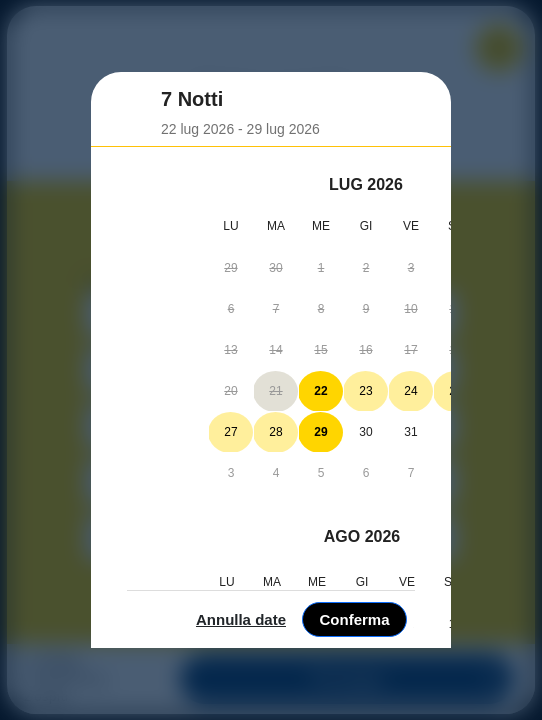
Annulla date (368, 691)
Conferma (481, 691)
